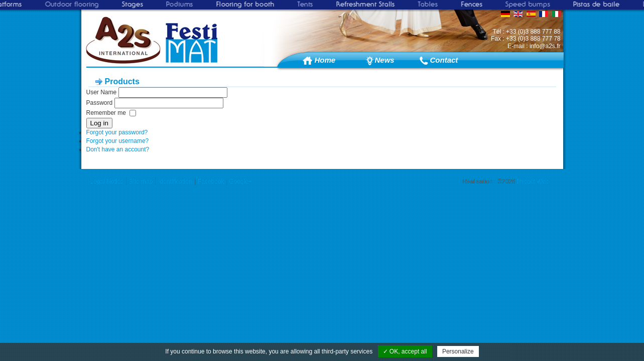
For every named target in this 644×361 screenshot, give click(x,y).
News (385, 60)
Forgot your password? (117, 132)
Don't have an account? (118, 149)
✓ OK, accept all (405, 351)
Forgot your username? (118, 141)
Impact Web (533, 182)
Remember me (106, 113)
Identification (175, 182)
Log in (99, 123)
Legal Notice (107, 182)
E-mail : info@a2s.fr (534, 46)
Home (325, 60)
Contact (444, 60)
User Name (102, 92)
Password (100, 103)
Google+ (240, 182)
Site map (141, 182)
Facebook (211, 182)
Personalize (458, 351)
